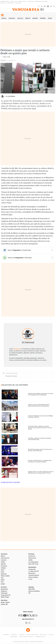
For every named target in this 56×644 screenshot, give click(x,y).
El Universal (11, 96)
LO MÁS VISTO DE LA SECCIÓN (10, 482)
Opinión (43, 18)
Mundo (35, 18)
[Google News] (28, 250)
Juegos (4, 18)
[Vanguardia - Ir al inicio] (28, 10)
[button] (2, 15)
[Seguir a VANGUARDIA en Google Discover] (6, 57)
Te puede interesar (11, 376)
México (28, 18)
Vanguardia (17, 349)
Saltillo (20, 18)
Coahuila (12, 18)
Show (50, 18)
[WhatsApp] (28, 258)
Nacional (3, 60)
